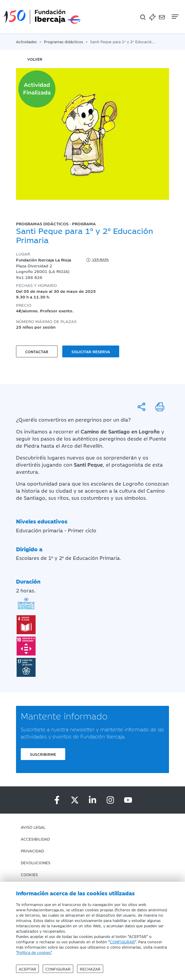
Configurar (58, 969)
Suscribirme (43, 754)
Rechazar (90, 969)
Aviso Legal (33, 827)
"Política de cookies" (34, 952)
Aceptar (27, 969)
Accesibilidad (35, 839)
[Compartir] (141, 407)
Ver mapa (97, 260)
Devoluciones (36, 862)
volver (35, 59)
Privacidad (32, 851)
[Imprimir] (160, 407)
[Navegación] (175, 17)
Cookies (29, 874)
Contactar (37, 351)
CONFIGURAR (122, 942)
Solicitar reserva (91, 351)
